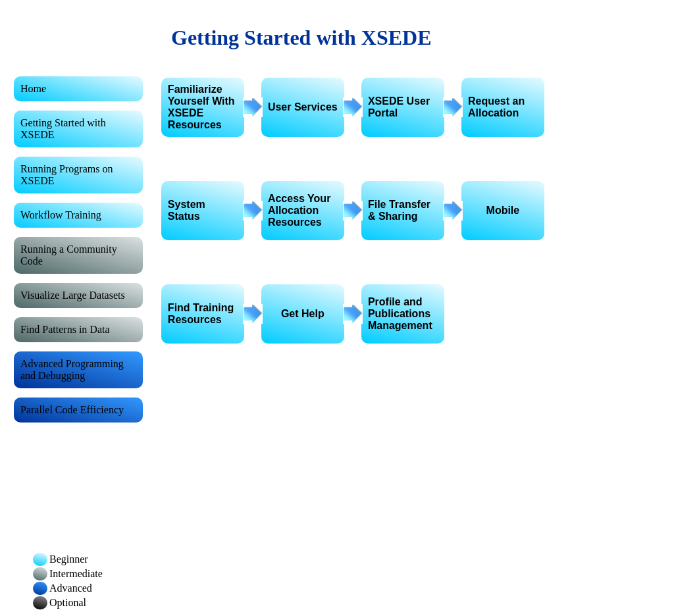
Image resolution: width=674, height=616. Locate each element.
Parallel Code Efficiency (72, 410)
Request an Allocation (496, 107)
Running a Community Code (69, 255)
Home (33, 89)
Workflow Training (61, 215)
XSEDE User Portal (399, 107)
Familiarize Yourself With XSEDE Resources (201, 107)
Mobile (503, 210)
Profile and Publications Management (400, 314)
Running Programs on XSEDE (66, 175)
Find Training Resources (201, 314)
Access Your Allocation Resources (299, 210)
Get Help (303, 314)
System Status (187, 210)
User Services (303, 107)
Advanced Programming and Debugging (72, 370)
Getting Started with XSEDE (63, 129)
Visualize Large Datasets (73, 295)
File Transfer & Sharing (399, 210)
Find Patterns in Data (65, 329)
